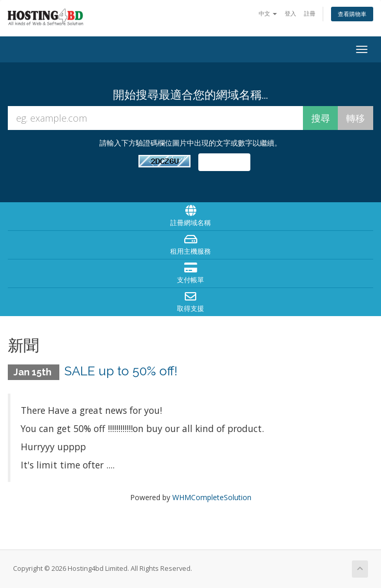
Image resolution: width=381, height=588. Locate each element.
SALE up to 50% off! (121, 371)
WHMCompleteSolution (212, 497)
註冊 (310, 13)
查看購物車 (352, 14)
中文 (268, 13)
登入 (290, 13)
